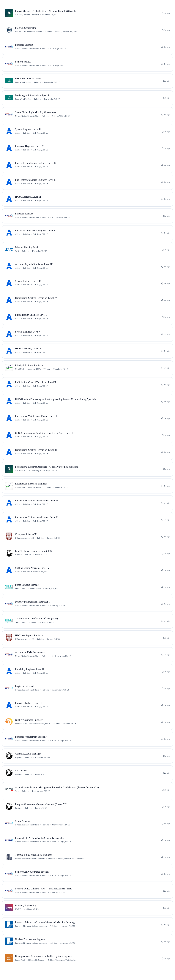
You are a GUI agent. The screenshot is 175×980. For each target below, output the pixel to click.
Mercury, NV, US (58, 611)
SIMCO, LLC (21, 594)
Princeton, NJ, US (69, 730)
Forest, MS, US (41, 560)
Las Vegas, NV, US (59, 49)
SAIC (17, 253)
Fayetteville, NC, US (52, 83)
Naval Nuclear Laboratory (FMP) (28, 372)
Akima (18, 134)
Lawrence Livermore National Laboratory (31, 934)
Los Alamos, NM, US (47, 628)
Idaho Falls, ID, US (61, 372)
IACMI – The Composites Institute (29, 32)
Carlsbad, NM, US (51, 594)
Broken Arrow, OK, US (41, 798)
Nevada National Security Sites (27, 49)
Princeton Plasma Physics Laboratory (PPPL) (32, 730)
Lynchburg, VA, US (31, 917)
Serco (17, 798)
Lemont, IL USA (54, 543)
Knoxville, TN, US (49, 15)
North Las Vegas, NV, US (61, 662)
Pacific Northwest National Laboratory (30, 968)
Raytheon (19, 560)
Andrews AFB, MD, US (61, 117)
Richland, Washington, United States (62, 968)
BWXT (18, 917)
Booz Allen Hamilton (23, 83)
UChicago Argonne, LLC (25, 543)
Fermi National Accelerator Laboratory (30, 866)
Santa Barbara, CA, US (61, 696)
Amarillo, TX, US (40, 577)
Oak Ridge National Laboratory (27, 15)
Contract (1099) (35, 594)
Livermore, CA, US (67, 934)
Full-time (48, 32)
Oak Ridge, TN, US (41, 134)
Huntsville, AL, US (40, 253)
